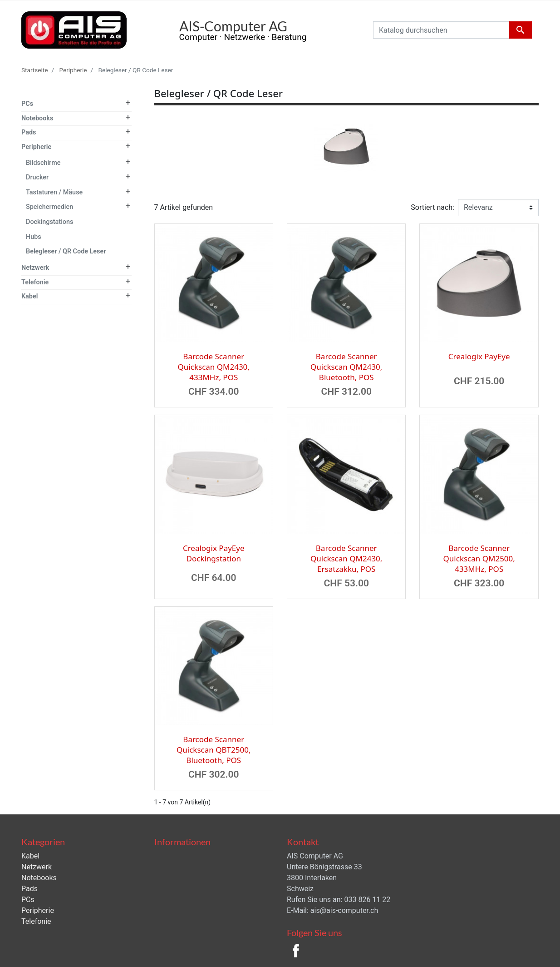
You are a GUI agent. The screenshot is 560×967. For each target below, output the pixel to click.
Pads (29, 132)
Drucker (37, 177)
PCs (27, 104)
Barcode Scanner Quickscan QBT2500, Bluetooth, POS (214, 750)
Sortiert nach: (432, 207)
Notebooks (37, 118)
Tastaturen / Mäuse (54, 192)
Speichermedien (49, 207)
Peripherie (36, 147)
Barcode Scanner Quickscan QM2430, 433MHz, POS (214, 367)
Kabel (29, 296)
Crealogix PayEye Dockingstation (214, 553)
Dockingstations (49, 222)
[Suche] (452, 30)
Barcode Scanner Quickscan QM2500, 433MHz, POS (479, 558)
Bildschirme (43, 163)
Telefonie (35, 282)
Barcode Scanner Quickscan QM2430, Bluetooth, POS (346, 367)
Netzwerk (35, 268)
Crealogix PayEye (479, 356)
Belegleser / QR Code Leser (66, 251)
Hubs (34, 237)
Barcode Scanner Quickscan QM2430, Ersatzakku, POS (346, 558)
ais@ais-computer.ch (344, 910)
